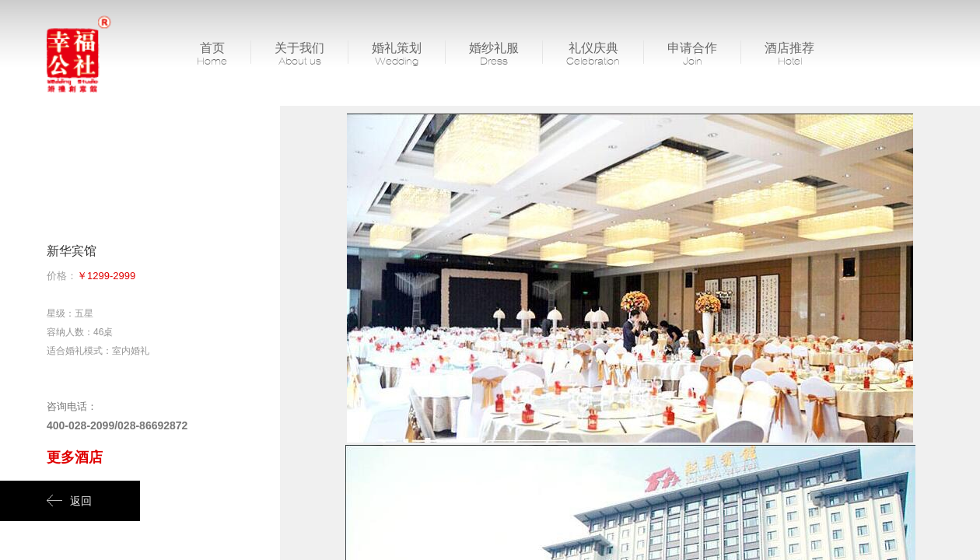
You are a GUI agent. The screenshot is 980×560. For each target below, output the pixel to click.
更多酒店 (75, 457)
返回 (69, 501)
